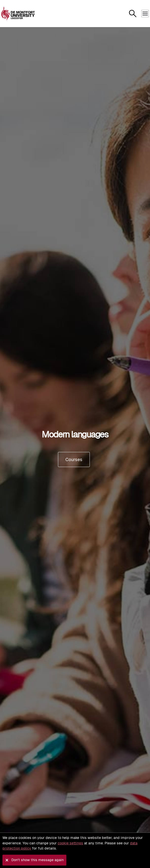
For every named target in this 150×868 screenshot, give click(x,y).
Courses (74, 459)
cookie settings (70, 843)
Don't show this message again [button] (37, 860)
